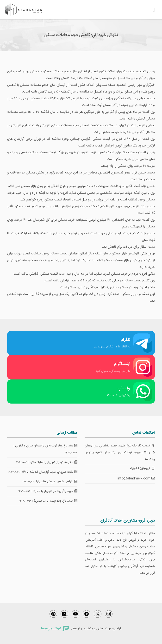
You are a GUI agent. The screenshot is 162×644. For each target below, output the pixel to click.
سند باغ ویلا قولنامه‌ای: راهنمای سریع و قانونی (46, 446)
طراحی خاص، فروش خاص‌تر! (57, 482)
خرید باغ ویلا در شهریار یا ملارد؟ (55, 491)
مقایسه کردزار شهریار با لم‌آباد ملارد (53, 462)
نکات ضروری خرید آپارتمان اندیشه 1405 (50, 472)
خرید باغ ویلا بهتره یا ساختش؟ (56, 501)
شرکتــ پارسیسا (55, 629)
